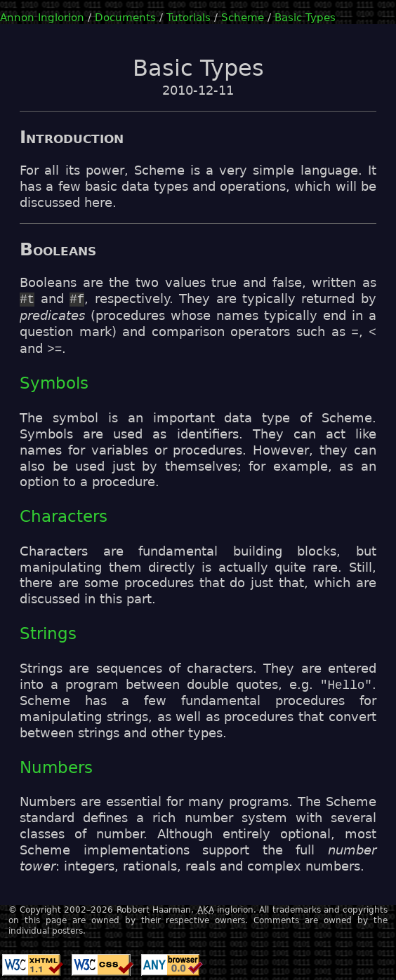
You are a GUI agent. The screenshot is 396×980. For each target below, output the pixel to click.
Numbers (56, 767)
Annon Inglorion (42, 17)
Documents (125, 17)
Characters (64, 516)
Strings (48, 633)
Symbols (54, 383)
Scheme (243, 17)
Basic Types (305, 17)
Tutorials (189, 17)
